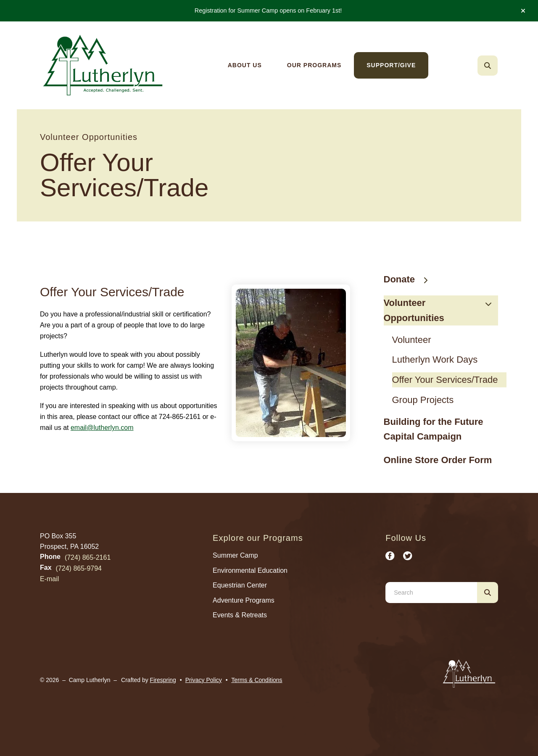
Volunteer (412, 340)
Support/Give (391, 65)
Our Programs (314, 65)
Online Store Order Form (438, 460)
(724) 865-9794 (79, 568)
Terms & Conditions (257, 680)
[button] (523, 11)
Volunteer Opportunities (441, 310)
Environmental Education (250, 570)
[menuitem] (245, 65)
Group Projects (423, 400)
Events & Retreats (240, 615)
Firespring (163, 680)
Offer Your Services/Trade (445, 380)
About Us (245, 65)
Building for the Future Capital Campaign (434, 429)
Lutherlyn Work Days (435, 360)
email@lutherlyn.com (102, 428)
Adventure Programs (244, 600)
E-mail (49, 579)
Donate (410, 279)
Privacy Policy (204, 680)
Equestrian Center (240, 585)
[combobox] (431, 593)
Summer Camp (235, 555)
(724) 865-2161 (88, 557)
